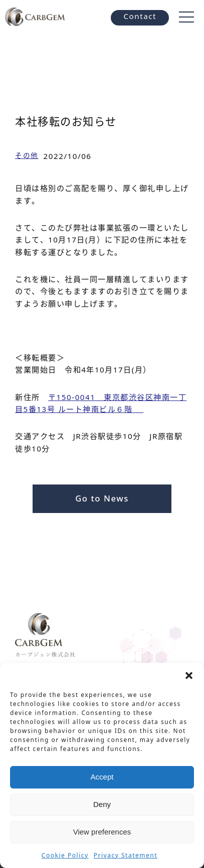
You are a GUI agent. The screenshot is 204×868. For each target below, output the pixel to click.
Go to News (102, 498)
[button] (189, 675)
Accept (102, 777)
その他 (27, 155)
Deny (102, 804)
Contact (140, 16)
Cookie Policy (65, 855)
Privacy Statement (126, 855)
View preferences (102, 832)
